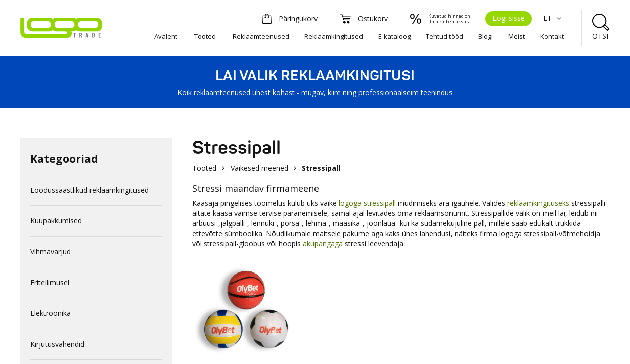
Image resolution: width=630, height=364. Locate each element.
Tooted (205, 36)
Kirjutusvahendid (57, 344)
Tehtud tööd (444, 36)
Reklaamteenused (261, 36)
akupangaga (323, 243)
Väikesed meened (259, 168)
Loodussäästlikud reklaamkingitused (89, 190)
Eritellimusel (50, 282)
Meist (516, 36)
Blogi (486, 36)
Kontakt (552, 36)
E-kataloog (394, 36)
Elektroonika (51, 313)
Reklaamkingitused (334, 36)
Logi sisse (509, 18)
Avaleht (166, 36)
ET (553, 18)
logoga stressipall (368, 203)
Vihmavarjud (51, 252)
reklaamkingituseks (538, 203)
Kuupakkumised (56, 221)
